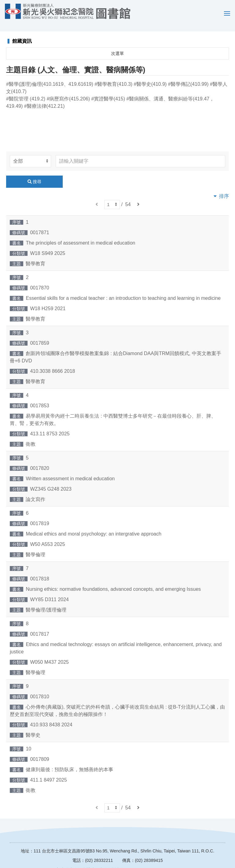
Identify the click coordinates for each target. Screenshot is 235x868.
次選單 (117, 45)
